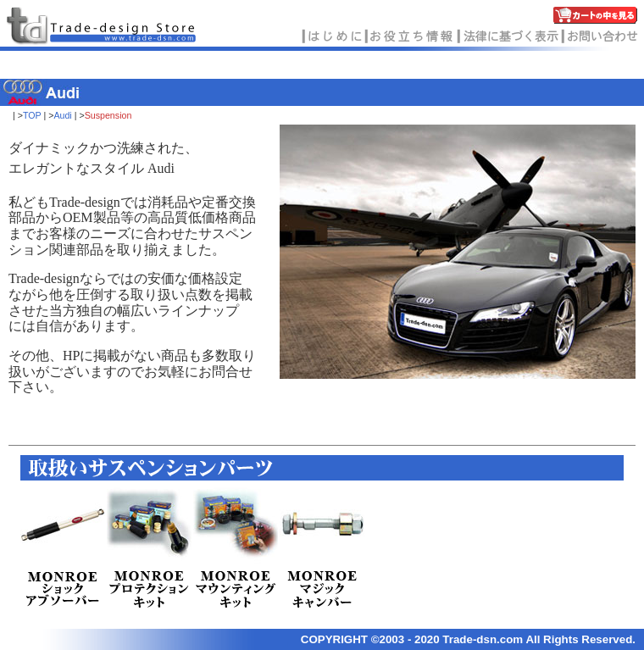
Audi (62, 115)
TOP (32, 115)
